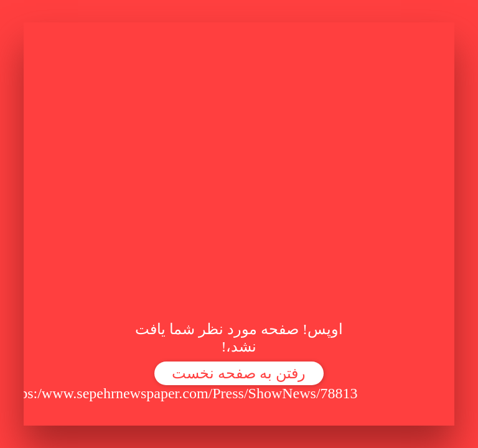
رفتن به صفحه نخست (239, 373)
